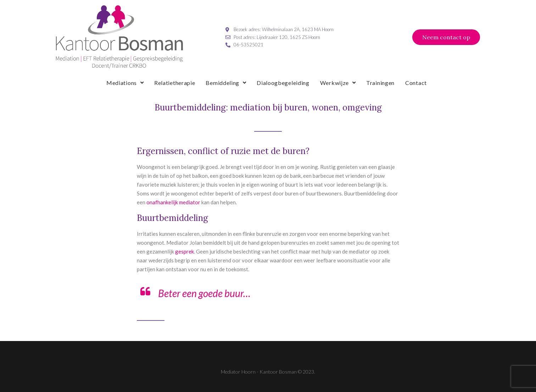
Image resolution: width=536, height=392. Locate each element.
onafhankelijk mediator (173, 202)
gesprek (185, 251)
